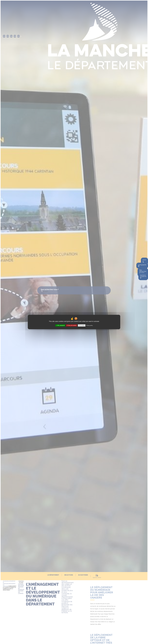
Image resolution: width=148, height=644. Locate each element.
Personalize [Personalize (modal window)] (82, 325)
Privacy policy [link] (89, 325)
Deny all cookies (72, 325)
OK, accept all (60, 325)
